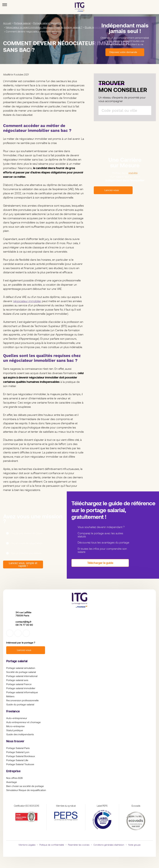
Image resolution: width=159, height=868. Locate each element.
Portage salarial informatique (22, 692)
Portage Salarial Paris (18, 748)
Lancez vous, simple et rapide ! (22, 564)
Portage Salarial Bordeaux (21, 756)
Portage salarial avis (17, 680)
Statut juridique (15, 730)
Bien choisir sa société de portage (25, 786)
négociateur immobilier (27, 301)
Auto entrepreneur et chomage (23, 722)
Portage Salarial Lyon (18, 752)
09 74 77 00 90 (24, 625)
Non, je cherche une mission (26, 553)
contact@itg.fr (24, 622)
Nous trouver (15, 741)
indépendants (26, 734)
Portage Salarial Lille (17, 760)
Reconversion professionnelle (22, 701)
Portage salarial (17, 661)
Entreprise (13, 771)
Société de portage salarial (21, 672)
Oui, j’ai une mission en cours (27, 533)
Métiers (10, 696)
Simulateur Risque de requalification (26, 790)
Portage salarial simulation (21, 668)
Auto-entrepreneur (17, 718)
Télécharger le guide (100, 563)
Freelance (13, 711)
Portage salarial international (22, 676)
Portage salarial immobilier (21, 688)
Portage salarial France (19, 684)
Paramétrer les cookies (79, 845)
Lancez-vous (24, 650)
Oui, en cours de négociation (27, 543)
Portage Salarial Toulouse (20, 764)
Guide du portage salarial (20, 705)
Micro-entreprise (15, 726)
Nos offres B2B (14, 778)
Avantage (12, 782)
